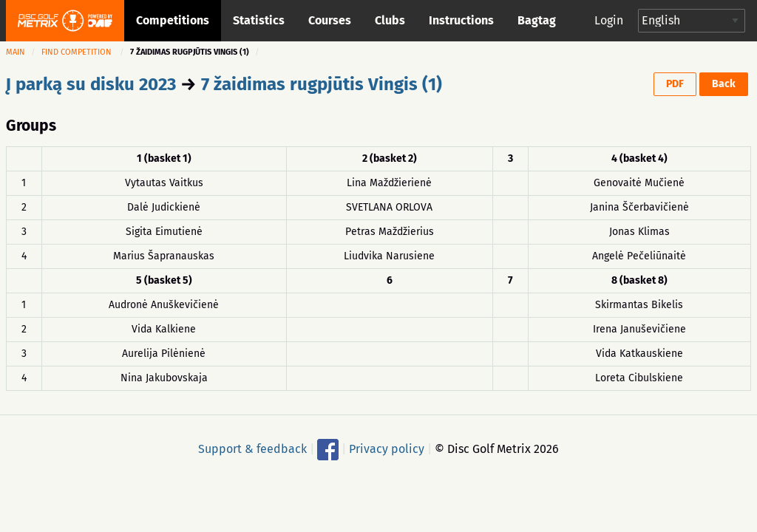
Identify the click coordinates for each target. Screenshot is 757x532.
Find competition (77, 52)
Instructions (461, 20)
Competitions (173, 20)
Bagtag (537, 20)
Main (16, 52)
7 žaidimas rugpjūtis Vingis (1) (322, 84)
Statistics (259, 20)
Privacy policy (387, 448)
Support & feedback (252, 448)
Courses (330, 20)
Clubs (390, 20)
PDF (675, 84)
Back (724, 84)
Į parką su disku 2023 (91, 84)
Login (609, 20)
